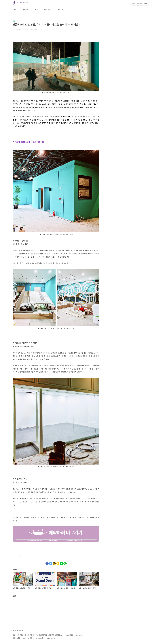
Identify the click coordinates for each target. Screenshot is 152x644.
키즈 (36, 10)
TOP (147, 639)
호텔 (14, 10)
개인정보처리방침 (18, 631)
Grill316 (60, 10)
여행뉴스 (47, 10)
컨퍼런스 (25, 10)
